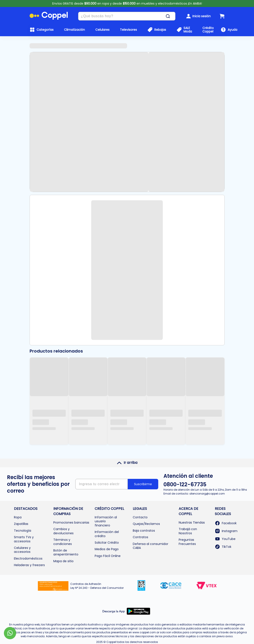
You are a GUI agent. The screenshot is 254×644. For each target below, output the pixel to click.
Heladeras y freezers (29, 565)
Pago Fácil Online (108, 556)
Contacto (140, 517)
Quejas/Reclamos (146, 524)
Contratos (140, 537)
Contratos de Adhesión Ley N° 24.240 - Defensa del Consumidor (97, 586)
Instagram (226, 531)
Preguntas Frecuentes (187, 542)
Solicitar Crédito (107, 543)
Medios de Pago (107, 549)
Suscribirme (143, 484)
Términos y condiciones (63, 542)
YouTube (225, 539)
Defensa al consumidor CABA (151, 546)
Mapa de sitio (63, 561)
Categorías (45, 30)
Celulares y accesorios (22, 550)
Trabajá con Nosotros (188, 531)
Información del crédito (107, 534)
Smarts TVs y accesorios (24, 539)
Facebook (226, 523)
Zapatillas (21, 524)
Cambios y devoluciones (63, 531)
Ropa (18, 517)
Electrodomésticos (28, 558)
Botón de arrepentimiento (66, 552)
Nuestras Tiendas (192, 522)
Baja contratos (144, 531)
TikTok (223, 547)
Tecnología (23, 531)
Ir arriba (127, 463)
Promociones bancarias (71, 522)
